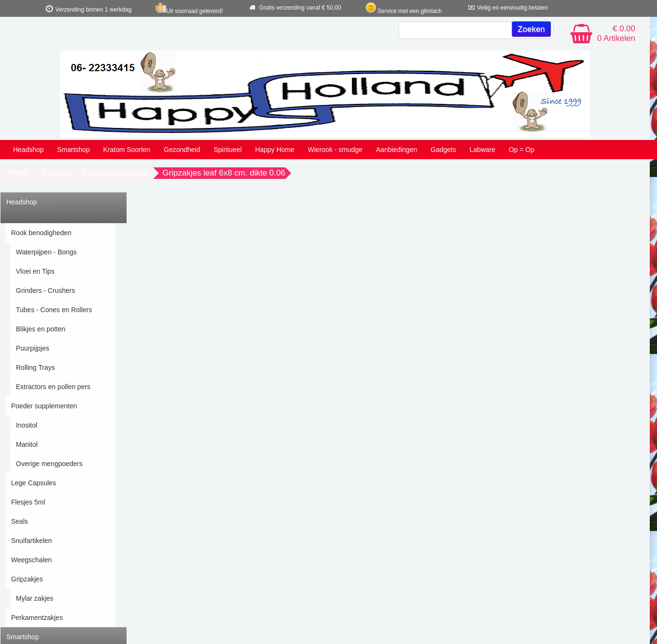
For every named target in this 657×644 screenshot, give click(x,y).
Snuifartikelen (32, 541)
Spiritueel (228, 150)
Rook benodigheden (41, 233)
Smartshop (74, 150)
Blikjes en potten (41, 329)
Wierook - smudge (335, 150)
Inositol (26, 425)
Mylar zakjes (35, 598)
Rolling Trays (35, 367)
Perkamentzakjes (37, 618)
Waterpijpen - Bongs (46, 252)
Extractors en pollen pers (53, 387)
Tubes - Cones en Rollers (54, 310)
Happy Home (275, 150)
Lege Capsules (33, 483)
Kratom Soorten (127, 150)
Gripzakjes (27, 579)
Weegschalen (32, 560)
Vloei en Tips (35, 271)
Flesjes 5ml (28, 502)
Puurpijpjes (32, 348)
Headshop (28, 150)
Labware (482, 150)
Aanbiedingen (397, 150)
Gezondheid (182, 150)
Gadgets (444, 150)
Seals (19, 521)
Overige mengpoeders (49, 464)
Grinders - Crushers (45, 290)
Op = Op (522, 150)
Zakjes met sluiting (115, 173)
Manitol (27, 444)
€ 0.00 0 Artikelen (616, 33)
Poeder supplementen (44, 406)
